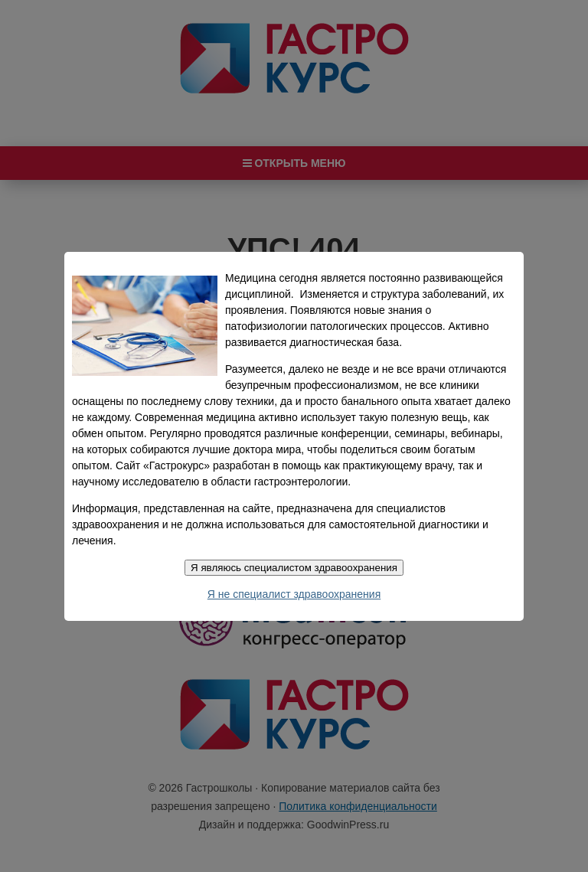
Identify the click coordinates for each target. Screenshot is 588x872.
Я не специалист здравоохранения (294, 594)
